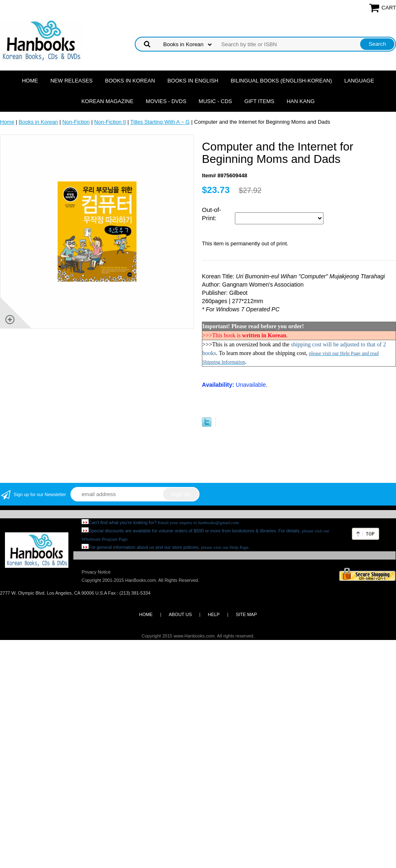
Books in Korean (130, 81)
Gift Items (259, 101)
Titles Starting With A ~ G (160, 122)
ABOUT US (180, 614)
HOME (146, 614)
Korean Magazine (107, 101)
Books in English (193, 81)
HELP (214, 614)
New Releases (71, 81)
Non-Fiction (76, 122)
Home (30, 81)
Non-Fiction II (110, 122)
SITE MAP (246, 614)
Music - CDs (215, 101)
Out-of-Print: (212, 214)
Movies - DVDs (166, 101)
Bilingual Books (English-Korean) (281, 81)
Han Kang (301, 101)
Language (359, 81)
